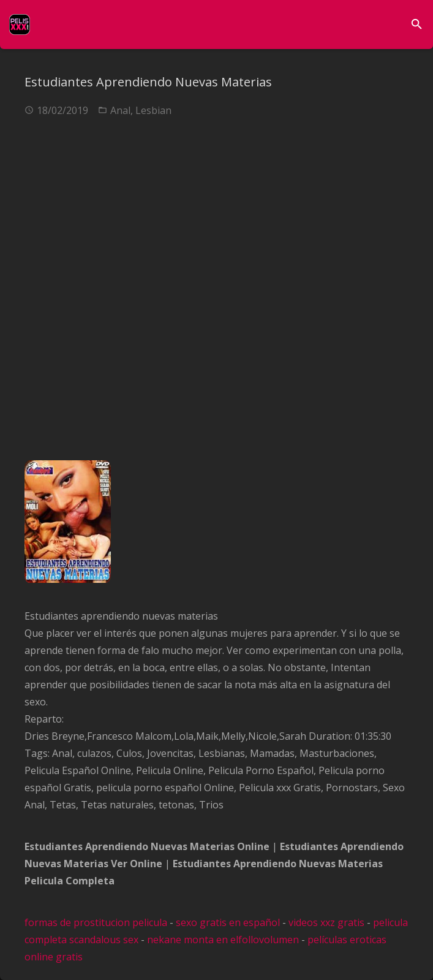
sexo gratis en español (228, 922)
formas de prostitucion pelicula (96, 922)
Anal (120, 110)
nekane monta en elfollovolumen (223, 940)
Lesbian (153, 110)
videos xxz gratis (326, 922)
